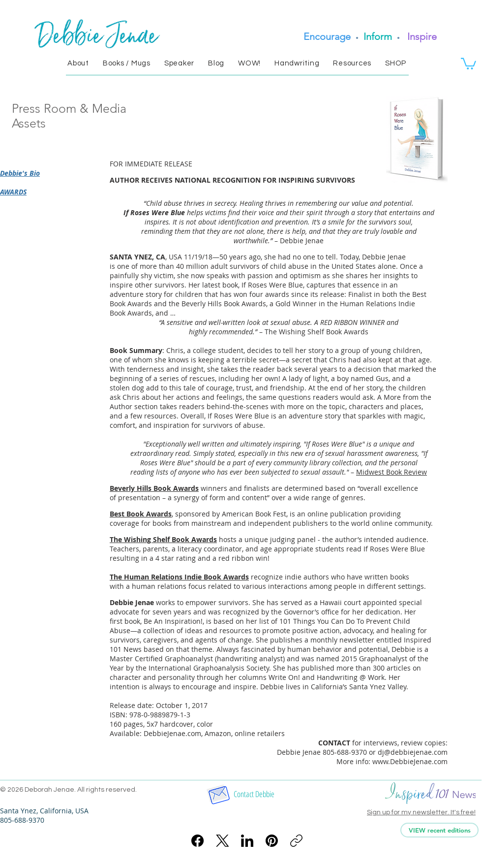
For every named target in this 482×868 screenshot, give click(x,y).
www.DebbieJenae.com (410, 761)
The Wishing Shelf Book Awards (163, 539)
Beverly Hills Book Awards (154, 488)
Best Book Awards (141, 514)
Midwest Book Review (392, 472)
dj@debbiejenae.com (413, 752)
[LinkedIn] (247, 841)
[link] (468, 63)
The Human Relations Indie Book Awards (179, 577)
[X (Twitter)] (223, 841)
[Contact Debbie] (254, 794)
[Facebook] (198, 841)
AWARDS (13, 192)
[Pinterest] (272, 841)
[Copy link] (296, 841)
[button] (78, 63)
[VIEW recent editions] (439, 830)
